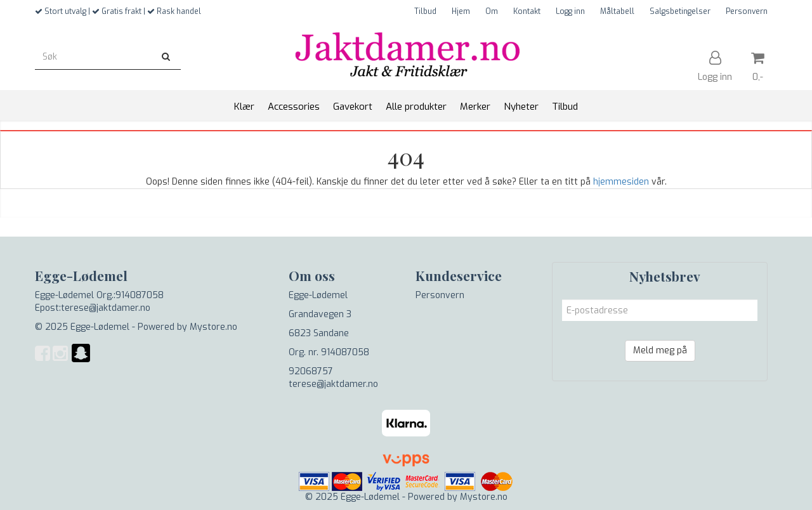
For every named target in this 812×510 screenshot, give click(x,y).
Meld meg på (660, 350)
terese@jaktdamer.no (333, 384)
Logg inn (570, 11)
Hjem (461, 11)
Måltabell (617, 11)
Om (492, 11)
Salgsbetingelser (680, 11)
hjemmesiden (621, 182)
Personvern (747, 11)
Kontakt (527, 11)
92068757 (311, 371)
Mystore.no (213, 327)
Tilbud (425, 11)
